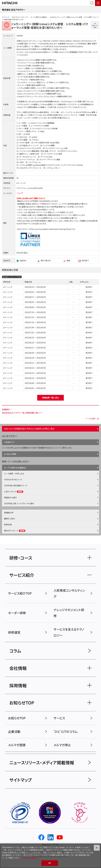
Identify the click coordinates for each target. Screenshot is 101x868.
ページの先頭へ (91, 419)
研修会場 (8, 524)
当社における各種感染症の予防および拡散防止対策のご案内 (29, 429)
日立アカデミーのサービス (20, 17)
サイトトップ (6, 17)
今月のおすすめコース (13, 479)
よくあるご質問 (10, 454)
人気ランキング (14, 491)
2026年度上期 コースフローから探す (19, 503)
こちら (19, 193)
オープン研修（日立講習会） (39, 17)
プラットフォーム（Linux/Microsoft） (30, 188)
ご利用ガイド (9, 442)
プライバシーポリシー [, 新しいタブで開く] (30, 858)
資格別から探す (10, 497)
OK (50, 863)
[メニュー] (98, 3)
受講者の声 (9, 513)
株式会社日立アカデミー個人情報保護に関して (21, 413)
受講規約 (6, 409)
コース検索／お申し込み (14, 473)
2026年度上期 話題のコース (16, 485)
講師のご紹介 (10, 518)
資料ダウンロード (15, 531)
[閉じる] (97, 848)
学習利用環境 (40, 221)
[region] (50, 856)
